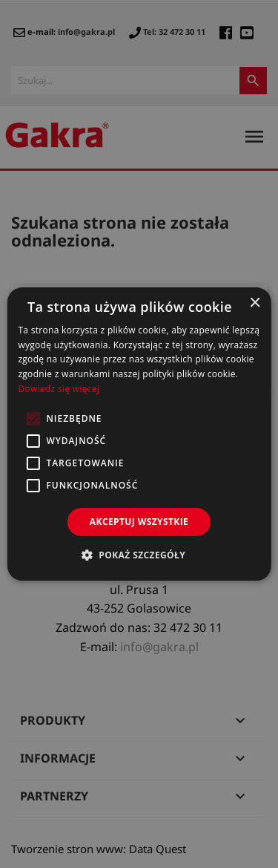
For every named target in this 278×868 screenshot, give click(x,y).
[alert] (139, 434)
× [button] (255, 303)
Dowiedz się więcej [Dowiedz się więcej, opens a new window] (59, 389)
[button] (139, 555)
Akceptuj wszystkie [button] (139, 522)
